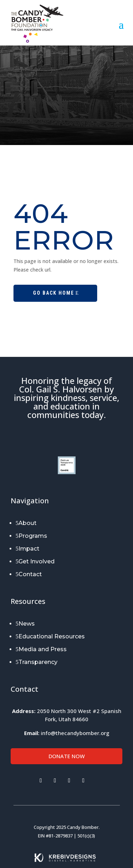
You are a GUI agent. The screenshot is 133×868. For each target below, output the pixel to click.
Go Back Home (54, 293)
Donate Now (67, 756)
